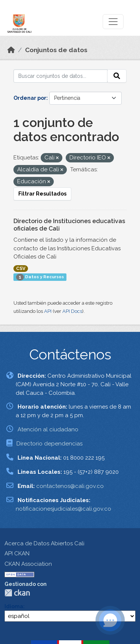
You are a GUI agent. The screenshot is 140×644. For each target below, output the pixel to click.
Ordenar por (30, 98)
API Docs (72, 311)
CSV (21, 269)
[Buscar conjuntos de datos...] (60, 76)
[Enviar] (117, 76)
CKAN (17, 593)
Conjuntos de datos (56, 50)
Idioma (14, 606)
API (48, 311)
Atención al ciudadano (48, 429)
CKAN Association (28, 564)
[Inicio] (11, 50)
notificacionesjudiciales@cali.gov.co (63, 509)
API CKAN (17, 553)
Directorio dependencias (49, 444)
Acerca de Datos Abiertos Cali (44, 543)
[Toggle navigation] (113, 22)
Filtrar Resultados (42, 194)
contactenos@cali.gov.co (70, 486)
